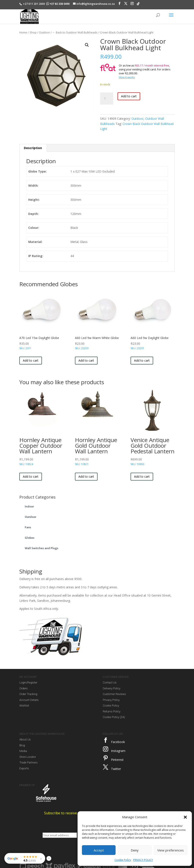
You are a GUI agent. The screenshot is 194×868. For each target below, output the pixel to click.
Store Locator (28, 757)
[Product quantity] (107, 98)
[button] (185, 817)
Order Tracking (28, 694)
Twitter (116, 769)
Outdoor (44, 32)
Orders (23, 688)
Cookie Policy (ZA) (114, 717)
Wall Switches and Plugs (41, 548)
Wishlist (24, 706)
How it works (127, 77)
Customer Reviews (114, 694)
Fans (28, 527)
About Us (25, 739)
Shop (33, 32)
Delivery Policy (112, 688)
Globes (30, 538)
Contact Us (110, 683)
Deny (135, 850)
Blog (22, 745)
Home (23, 32)
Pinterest (117, 760)
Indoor (29, 506)
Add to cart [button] (31, 360)
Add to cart (129, 96)
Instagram (118, 751)
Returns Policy (112, 711)
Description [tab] (33, 148)
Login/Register (28, 683)
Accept (99, 850)
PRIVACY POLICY (143, 860)
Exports (24, 768)
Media (23, 751)
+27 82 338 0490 (58, 4)
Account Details (29, 700)
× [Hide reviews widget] (49, 858)
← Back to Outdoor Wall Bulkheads (75, 32)
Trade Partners (28, 762)
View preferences (171, 850)
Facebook (118, 742)
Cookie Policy (123, 860)
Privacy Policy (111, 700)
